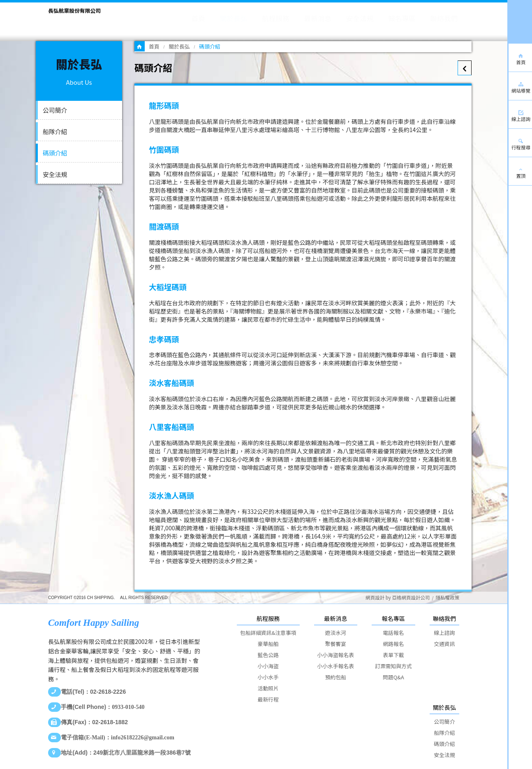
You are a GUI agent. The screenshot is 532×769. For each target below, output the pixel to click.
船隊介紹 (55, 131)
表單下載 (393, 655)
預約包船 (336, 677)
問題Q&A (393, 677)
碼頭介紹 (55, 153)
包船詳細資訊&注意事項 (268, 633)
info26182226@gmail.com (143, 738)
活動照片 (268, 688)
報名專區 (393, 618)
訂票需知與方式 (393, 666)
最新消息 (335, 618)
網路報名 (393, 644)
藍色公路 (268, 655)
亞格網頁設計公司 (411, 597)
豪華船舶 (268, 644)
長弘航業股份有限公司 (74, 10)
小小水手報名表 (336, 666)
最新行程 (268, 699)
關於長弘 (179, 46)
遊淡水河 (336, 633)
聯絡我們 (444, 618)
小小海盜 (268, 666)
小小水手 (268, 677)
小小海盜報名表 (336, 655)
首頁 (154, 46)
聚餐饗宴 (336, 644)
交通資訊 (444, 644)
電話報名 (393, 633)
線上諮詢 (444, 633)
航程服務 (268, 618)
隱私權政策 (447, 597)
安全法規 (55, 174)
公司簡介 (55, 110)
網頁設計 (375, 597)
